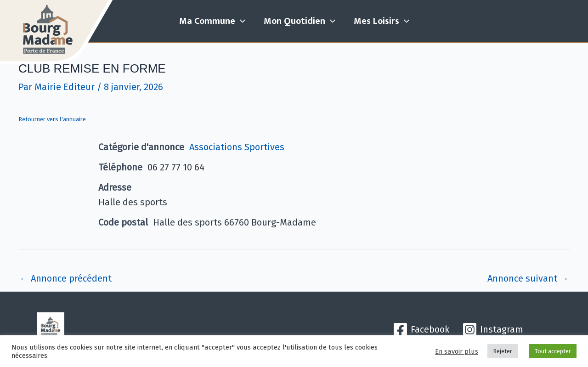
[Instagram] (493, 330)
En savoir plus (457, 351)
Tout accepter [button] (553, 351)
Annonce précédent (65, 278)
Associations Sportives (237, 147)
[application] (240, 21)
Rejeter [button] (503, 351)
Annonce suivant (528, 278)
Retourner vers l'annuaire (52, 119)
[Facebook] (421, 330)
